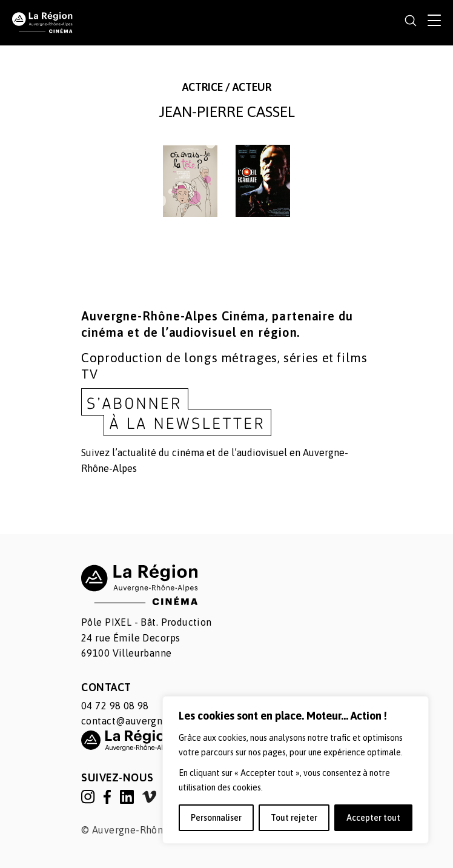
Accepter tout (373, 818)
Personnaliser (216, 818)
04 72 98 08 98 (115, 706)
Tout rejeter (294, 818)
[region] (296, 770)
